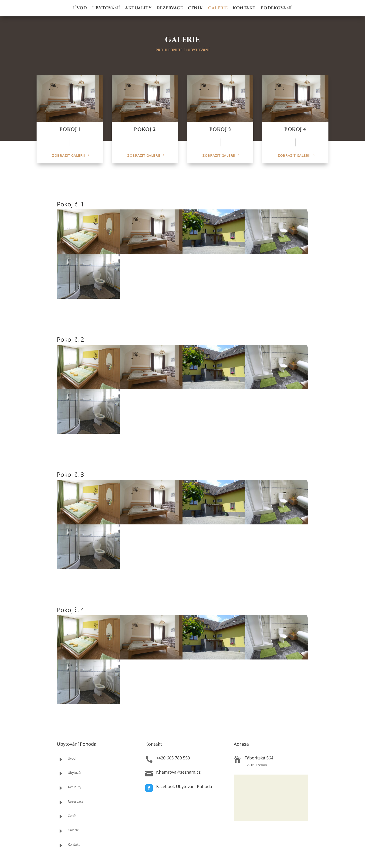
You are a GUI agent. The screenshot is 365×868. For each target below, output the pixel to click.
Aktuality (138, 9)
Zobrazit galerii (68, 155)
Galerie (218, 9)
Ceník (195, 9)
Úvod (80, 9)
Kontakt (244, 9)
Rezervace (170, 9)
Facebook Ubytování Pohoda (184, 786)
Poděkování (276, 9)
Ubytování (106, 9)
